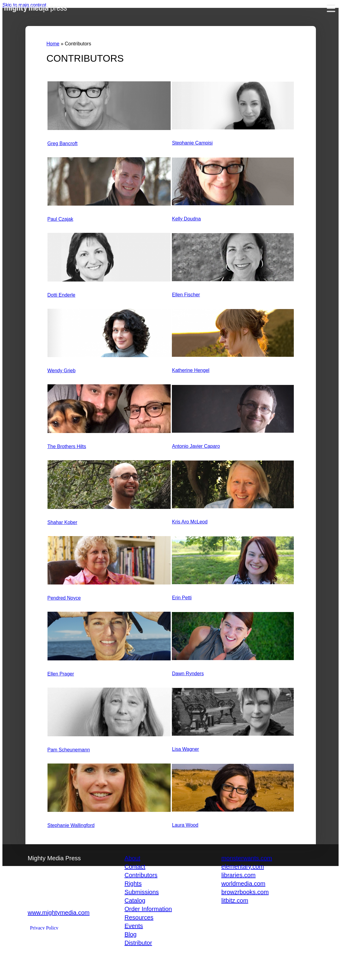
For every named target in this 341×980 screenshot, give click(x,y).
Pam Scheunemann (69, 750)
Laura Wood (185, 825)
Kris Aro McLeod (190, 522)
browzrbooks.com (245, 892)
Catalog (135, 900)
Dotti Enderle (62, 295)
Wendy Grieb (62, 371)
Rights (133, 884)
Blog (130, 934)
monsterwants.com (247, 858)
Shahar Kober (62, 522)
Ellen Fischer (186, 295)
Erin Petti (182, 598)
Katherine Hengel (191, 370)
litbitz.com (235, 900)
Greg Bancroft (63, 143)
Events (134, 926)
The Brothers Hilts (67, 446)
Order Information (148, 909)
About (132, 858)
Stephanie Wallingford (71, 825)
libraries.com (238, 875)
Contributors (141, 875)
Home (53, 44)
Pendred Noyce (64, 598)
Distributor (138, 943)
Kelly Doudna (186, 219)
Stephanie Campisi (192, 143)
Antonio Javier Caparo (196, 446)
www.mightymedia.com (59, 913)
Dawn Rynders (188, 674)
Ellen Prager (61, 674)
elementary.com (243, 867)
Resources (139, 917)
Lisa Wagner (185, 749)
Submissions (141, 892)
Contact (135, 867)
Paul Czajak (60, 219)
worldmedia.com (243, 884)
